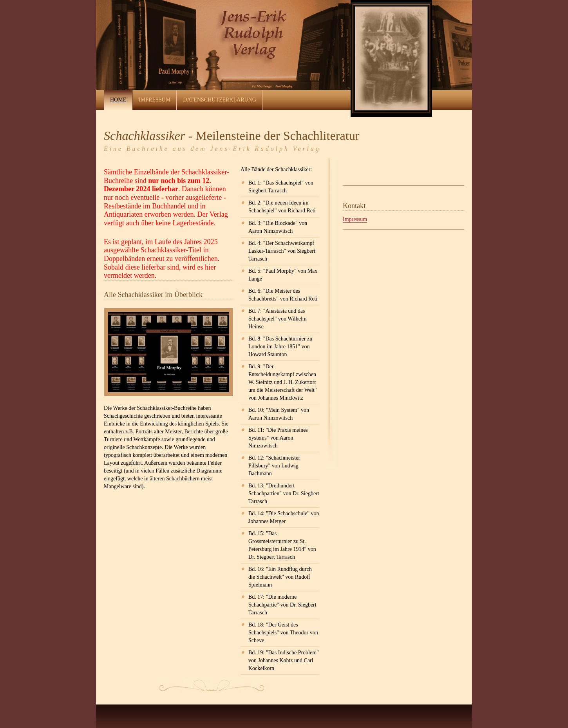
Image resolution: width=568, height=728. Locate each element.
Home (118, 100)
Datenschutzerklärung (220, 100)
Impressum (155, 100)
